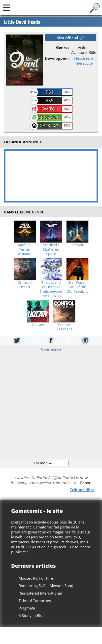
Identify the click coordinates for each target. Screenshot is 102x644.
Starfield (77, 245)
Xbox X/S (50, 125)
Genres (63, 47)
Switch (50, 109)
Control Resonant (64, 327)
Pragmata (27, 608)
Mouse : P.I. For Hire (36, 578)
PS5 (50, 100)
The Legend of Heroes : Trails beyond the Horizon (51, 289)
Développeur (57, 58)
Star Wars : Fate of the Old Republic (77, 287)
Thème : (51, 463)
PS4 (50, 92)
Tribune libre (82, 490)
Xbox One (50, 117)
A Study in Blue (32, 615)
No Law (38, 325)
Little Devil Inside (22, 22)
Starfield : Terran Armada (25, 249)
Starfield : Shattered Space (51, 249)
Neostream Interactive (84, 61)
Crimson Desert (25, 285)
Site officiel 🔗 (70, 38)
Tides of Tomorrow (35, 601)
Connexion (51, 349)
